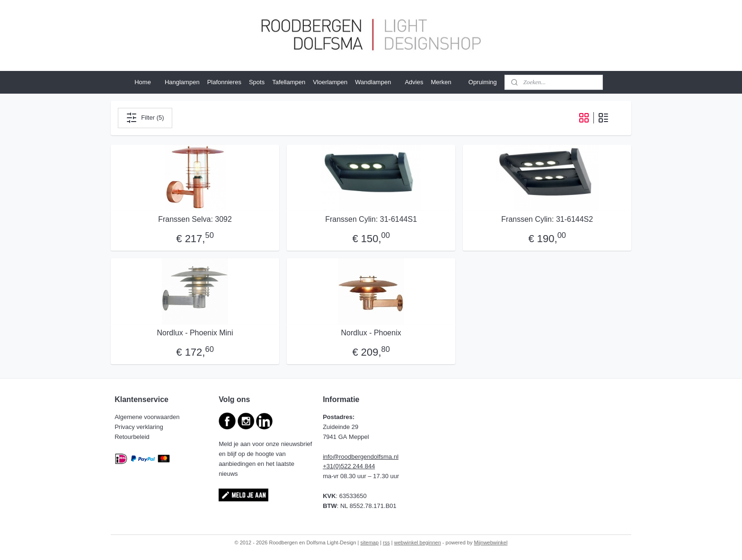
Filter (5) (145, 118)
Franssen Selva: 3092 (195, 219)
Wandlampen (373, 82)
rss (386, 542)
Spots (257, 82)
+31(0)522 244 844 (349, 466)
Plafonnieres (224, 82)
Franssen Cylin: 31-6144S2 (547, 219)
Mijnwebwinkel (491, 542)
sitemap (370, 542)
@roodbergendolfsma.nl (366, 457)
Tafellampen (289, 82)
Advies (414, 82)
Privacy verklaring (140, 427)
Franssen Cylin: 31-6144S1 (371, 219)
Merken (446, 82)
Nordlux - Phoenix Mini (195, 333)
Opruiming (483, 82)
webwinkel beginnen (418, 542)
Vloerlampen (330, 82)
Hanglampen (182, 82)
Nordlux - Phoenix (371, 333)
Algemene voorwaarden (148, 417)
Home (143, 82)
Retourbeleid (133, 437)
